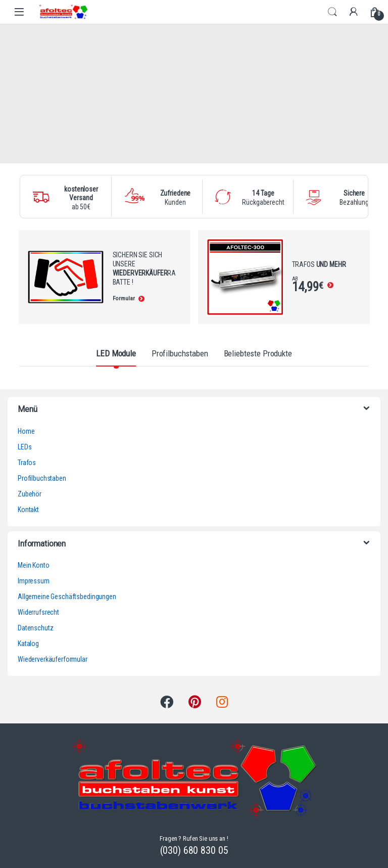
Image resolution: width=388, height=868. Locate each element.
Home (26, 431)
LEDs (25, 447)
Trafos (27, 463)
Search (332, 12)
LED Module (116, 353)
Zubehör (30, 494)
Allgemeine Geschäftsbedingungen (67, 597)
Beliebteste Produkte (258, 353)
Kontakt (28, 510)
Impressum (34, 581)
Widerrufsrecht (38, 612)
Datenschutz (35, 628)
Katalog (28, 644)
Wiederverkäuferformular (53, 659)
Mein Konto (34, 565)
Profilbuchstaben (180, 353)
